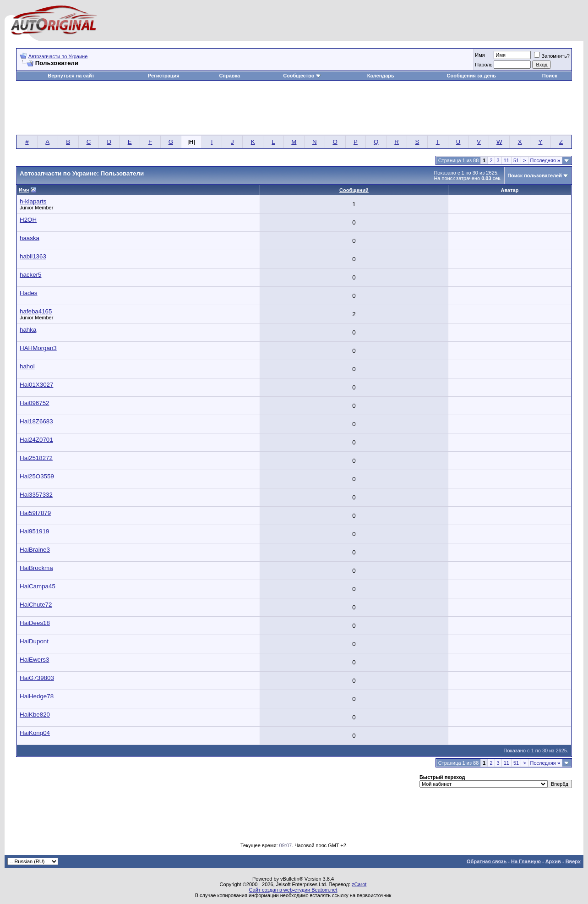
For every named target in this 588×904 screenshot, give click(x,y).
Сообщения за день (471, 76)
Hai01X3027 (36, 385)
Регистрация (164, 76)
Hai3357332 (36, 495)
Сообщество (302, 76)
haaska (30, 238)
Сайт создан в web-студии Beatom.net (293, 890)
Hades (29, 293)
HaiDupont (34, 641)
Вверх (573, 861)
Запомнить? (552, 56)
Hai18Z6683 (36, 421)
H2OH (28, 220)
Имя (480, 55)
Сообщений (354, 190)
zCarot (359, 884)
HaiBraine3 (35, 550)
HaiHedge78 (37, 696)
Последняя (545, 160)
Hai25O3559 (37, 476)
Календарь (381, 76)
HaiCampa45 (38, 586)
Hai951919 (34, 531)
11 (506, 160)
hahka (28, 330)
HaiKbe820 (35, 715)
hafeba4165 (36, 311)
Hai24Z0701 (36, 440)
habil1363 (33, 256)
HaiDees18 (35, 623)
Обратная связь (487, 861)
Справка (229, 76)
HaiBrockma (36, 568)
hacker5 (30, 275)
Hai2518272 (36, 458)
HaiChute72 (36, 605)
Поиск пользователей (535, 175)
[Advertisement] (294, 108)
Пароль (484, 65)
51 (516, 160)
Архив (553, 861)
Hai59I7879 (35, 513)
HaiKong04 (35, 733)
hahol (27, 366)
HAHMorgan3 (38, 348)
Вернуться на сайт (71, 76)
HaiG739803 (37, 678)
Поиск (550, 76)
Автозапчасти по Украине (58, 56)
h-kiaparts (33, 201)
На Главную (526, 861)
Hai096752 (34, 403)
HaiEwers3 (34, 660)
